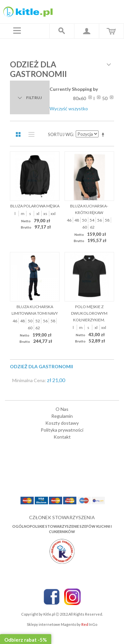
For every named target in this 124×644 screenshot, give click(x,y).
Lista (30, 134)
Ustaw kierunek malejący (104, 134)
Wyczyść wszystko (69, 108)
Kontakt (62, 437)
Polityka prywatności (62, 430)
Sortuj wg (61, 134)
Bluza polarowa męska (35, 206)
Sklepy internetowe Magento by (62, 624)
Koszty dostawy (62, 423)
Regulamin (62, 416)
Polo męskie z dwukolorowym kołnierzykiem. (89, 313)
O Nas (62, 409)
